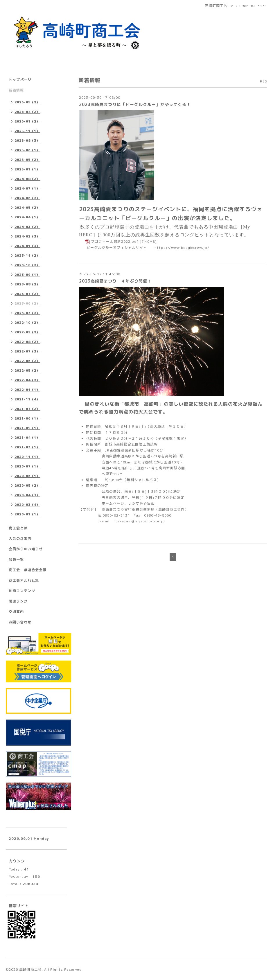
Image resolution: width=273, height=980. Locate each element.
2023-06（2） (27, 303)
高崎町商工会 (30, 969)
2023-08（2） (27, 284)
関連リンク (18, 601)
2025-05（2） (27, 160)
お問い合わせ (20, 622)
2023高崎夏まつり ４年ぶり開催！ (115, 281)
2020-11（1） (27, 457)
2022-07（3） (27, 351)
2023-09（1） (27, 275)
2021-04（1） (27, 438)
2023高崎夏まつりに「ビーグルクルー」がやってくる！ (135, 104)
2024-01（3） (27, 246)
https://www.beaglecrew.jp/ (182, 248)
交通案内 (16, 612)
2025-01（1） (27, 169)
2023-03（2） (27, 313)
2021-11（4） (27, 399)
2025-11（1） (27, 131)
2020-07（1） (27, 466)
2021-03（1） (27, 447)
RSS (264, 81)
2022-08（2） (27, 342)
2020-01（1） (27, 514)
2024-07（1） (27, 188)
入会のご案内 (20, 538)
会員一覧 (16, 559)
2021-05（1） (27, 428)
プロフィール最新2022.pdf (115, 241)
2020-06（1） (27, 476)
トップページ (20, 80)
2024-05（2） (27, 208)
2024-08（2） (27, 179)
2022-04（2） (27, 380)
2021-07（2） (27, 409)
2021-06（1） (27, 418)
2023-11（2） (27, 256)
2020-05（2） (27, 485)
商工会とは (18, 528)
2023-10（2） (27, 265)
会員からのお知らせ (26, 549)
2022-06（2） (27, 361)
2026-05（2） (27, 102)
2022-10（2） (27, 323)
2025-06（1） (27, 150)
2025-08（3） (27, 141)
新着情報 (16, 90)
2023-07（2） (27, 294)
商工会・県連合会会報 (28, 570)
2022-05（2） (27, 371)
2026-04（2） (27, 112)
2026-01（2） (27, 121)
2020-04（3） (27, 495)
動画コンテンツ (22, 591)
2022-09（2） (27, 332)
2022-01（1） (27, 390)
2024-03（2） (27, 227)
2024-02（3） (27, 236)
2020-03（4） (27, 505)
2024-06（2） (27, 198)
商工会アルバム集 (24, 580)
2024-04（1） (27, 217)
